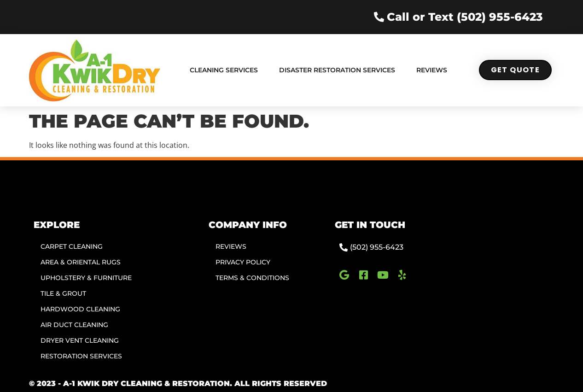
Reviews (432, 70)
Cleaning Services (224, 70)
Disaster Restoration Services (337, 70)
